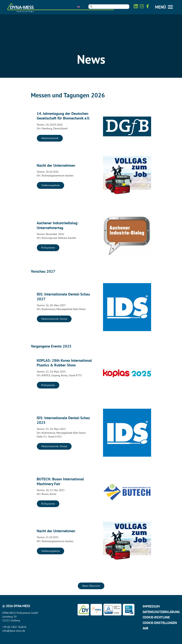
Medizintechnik (50, 138)
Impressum (151, 606)
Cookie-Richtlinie (156, 617)
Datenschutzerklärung (161, 612)
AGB (145, 628)
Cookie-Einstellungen (160, 623)
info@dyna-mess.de (14, 631)
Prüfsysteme (48, 248)
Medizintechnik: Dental (54, 319)
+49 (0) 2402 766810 (14, 627)
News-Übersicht (91, 586)
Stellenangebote (50, 185)
